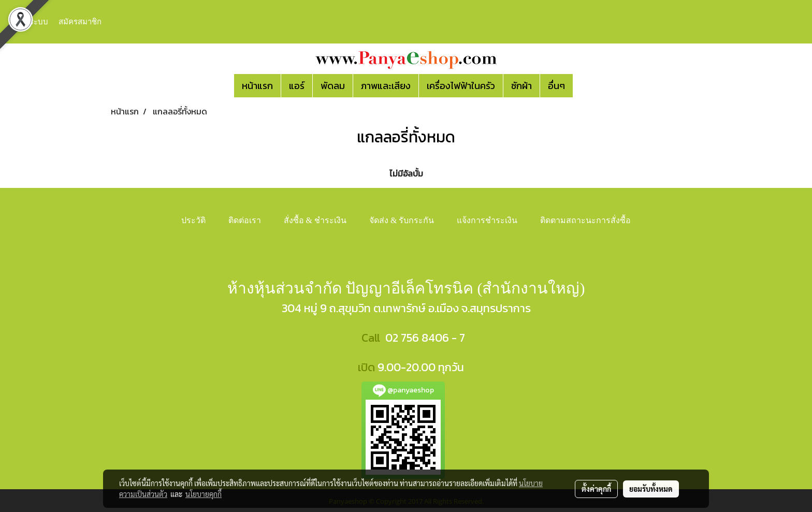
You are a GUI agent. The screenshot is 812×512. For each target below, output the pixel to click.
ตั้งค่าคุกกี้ (596, 489)
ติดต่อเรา (245, 220)
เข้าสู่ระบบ (31, 22)
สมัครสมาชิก (80, 22)
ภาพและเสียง (386, 86)
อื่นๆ (556, 86)
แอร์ (297, 86)
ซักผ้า (521, 86)
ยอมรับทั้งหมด (651, 489)
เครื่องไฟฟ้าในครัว (461, 86)
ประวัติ (193, 220)
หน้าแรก (257, 86)
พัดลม (333, 86)
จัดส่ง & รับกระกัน (402, 220)
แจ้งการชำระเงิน (487, 220)
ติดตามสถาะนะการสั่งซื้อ (585, 220)
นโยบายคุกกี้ (204, 494)
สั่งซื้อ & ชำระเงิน (315, 220)
